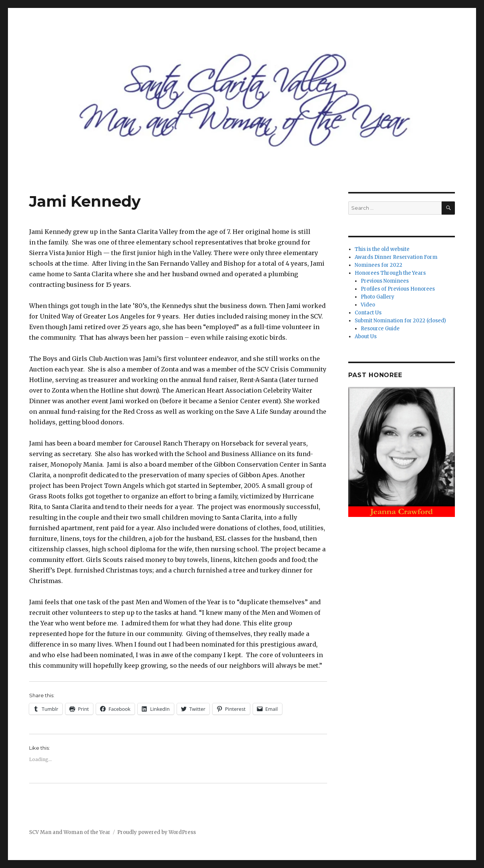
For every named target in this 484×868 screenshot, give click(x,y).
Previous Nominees (385, 281)
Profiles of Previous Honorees (398, 289)
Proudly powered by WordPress (157, 832)
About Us (366, 337)
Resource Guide (380, 329)
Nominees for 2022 (379, 265)
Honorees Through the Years (390, 273)
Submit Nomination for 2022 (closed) (400, 321)
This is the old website (382, 249)
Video (368, 305)
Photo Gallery (378, 297)
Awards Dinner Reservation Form (396, 257)
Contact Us (368, 313)
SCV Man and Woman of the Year (70, 832)
